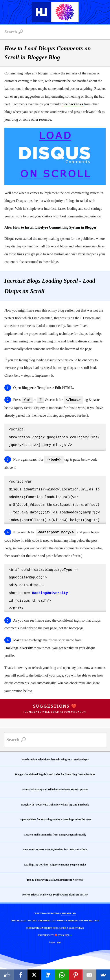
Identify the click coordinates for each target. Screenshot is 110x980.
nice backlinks (72, 104)
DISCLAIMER (60, 927)
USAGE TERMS (76, 927)
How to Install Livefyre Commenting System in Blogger (55, 227)
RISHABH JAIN (69, 912)
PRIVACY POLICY (43, 927)
